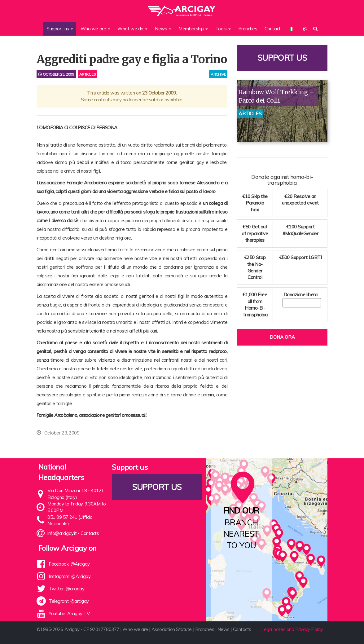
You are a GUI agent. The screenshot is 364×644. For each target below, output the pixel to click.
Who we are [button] (95, 29)
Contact (273, 29)
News (224, 629)
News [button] (163, 29)
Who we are (135, 629)
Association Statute (172, 629)
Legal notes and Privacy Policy (292, 629)
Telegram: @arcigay (69, 601)
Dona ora (282, 337)
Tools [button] (223, 29)
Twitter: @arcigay (66, 589)
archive (218, 74)
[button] (305, 29)
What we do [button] (132, 29)
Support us (282, 58)
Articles (88, 74)
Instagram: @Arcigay (70, 576)
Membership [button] (193, 29)
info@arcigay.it (62, 533)
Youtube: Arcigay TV (69, 613)
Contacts (90, 533)
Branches (248, 29)
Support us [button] (60, 29)
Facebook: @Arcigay (69, 564)
